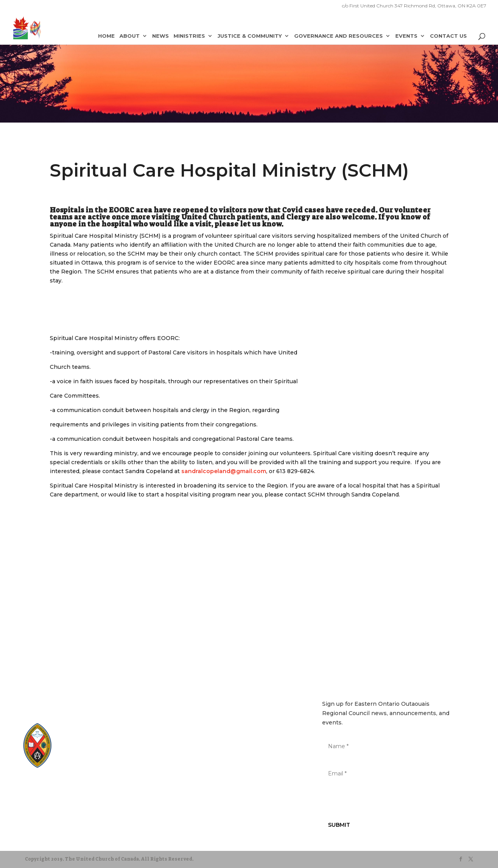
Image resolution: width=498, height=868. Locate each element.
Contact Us (448, 36)
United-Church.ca (85, 734)
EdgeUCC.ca (80, 756)
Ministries (189, 36)
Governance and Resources (338, 36)
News (160, 36)
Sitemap (36, 787)
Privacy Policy (67, 787)
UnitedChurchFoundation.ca (96, 749)
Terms (96, 787)
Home (106, 36)
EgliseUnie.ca (82, 741)
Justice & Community (250, 36)
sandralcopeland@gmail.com (224, 471)
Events (406, 36)
